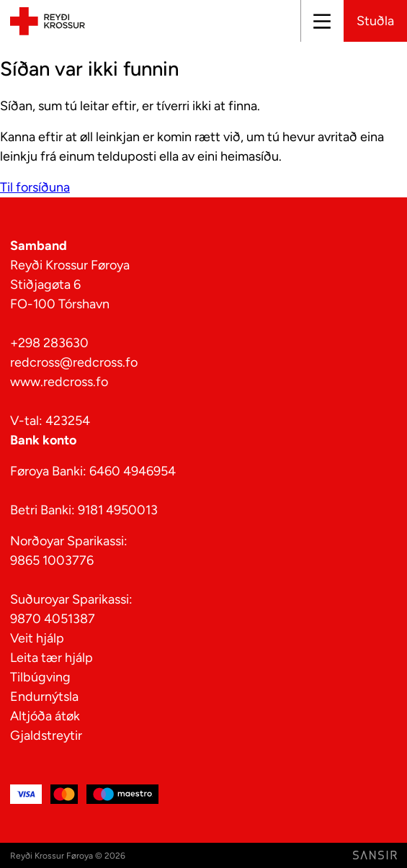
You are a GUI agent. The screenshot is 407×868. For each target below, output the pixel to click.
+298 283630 (49, 343)
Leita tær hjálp (52, 658)
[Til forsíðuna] (45, 21)
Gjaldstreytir (46, 735)
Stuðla (375, 21)
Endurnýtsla (44, 697)
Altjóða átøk (45, 716)
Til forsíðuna (35, 187)
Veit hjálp (37, 638)
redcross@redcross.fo (74, 362)
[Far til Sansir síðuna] (375, 855)
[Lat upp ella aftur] (321, 21)
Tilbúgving (40, 677)
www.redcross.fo (59, 382)
